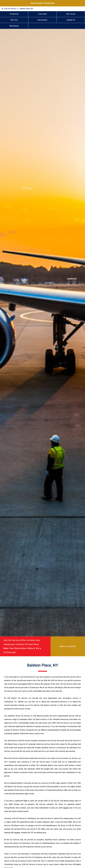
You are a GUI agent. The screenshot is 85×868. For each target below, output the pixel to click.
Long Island (42, 14)
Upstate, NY (71, 20)
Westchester (14, 26)
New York (14, 20)
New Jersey (71, 14)
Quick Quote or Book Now (42, 3)
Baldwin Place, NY (26, 9)
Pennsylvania (42, 20)
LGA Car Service (10, 9)
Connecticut (14, 14)
